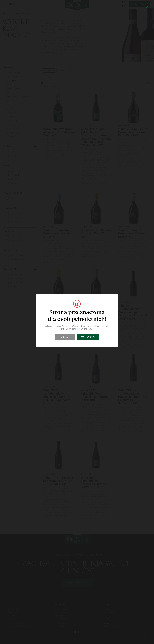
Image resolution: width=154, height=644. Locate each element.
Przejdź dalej (88, 337)
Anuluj (65, 337)
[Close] (147, 7)
